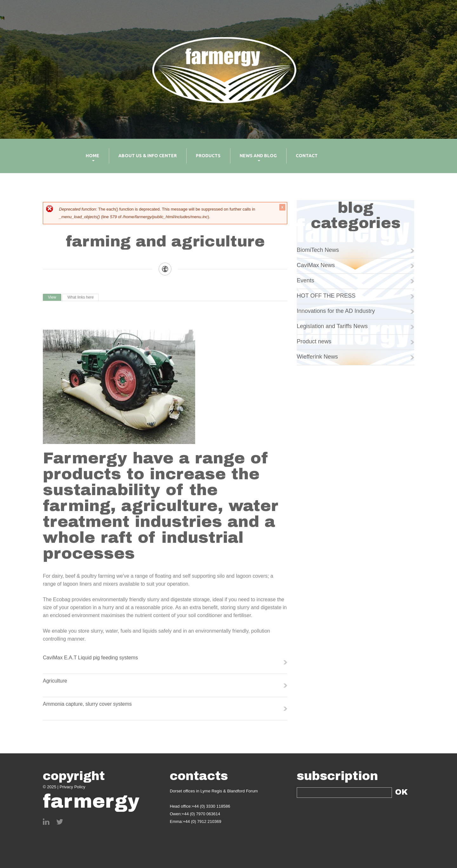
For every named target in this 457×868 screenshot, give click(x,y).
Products (208, 156)
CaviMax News (316, 265)
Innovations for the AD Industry (336, 311)
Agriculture (55, 681)
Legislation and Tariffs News (332, 326)
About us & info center (148, 156)
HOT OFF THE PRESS (326, 296)
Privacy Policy (73, 787)
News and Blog (253, 160)
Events (305, 280)
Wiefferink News (317, 357)
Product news (314, 341)
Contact (307, 156)
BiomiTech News (318, 250)
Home (88, 160)
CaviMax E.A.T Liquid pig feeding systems (90, 658)
